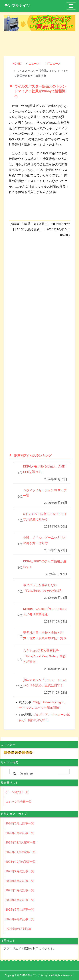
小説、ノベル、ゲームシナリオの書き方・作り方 (45, 540)
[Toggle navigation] (71, 6)
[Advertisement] (40, 43)
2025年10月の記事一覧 (21, 862)
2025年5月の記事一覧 (20, 910)
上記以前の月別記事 (19, 929)
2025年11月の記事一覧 (21, 852)
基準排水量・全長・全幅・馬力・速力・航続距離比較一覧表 (45, 635)
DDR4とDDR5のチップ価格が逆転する (45, 564)
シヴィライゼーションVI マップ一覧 (45, 493)
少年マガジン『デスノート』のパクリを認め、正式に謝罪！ (45, 683)
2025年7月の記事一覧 (20, 890)
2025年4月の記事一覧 (20, 919)
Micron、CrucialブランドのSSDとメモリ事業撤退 (45, 612)
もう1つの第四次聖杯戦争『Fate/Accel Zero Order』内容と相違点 (44, 656)
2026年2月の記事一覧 (20, 823)
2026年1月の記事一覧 (20, 833)
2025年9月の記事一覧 (20, 871)
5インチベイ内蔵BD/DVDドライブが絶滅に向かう (45, 517)
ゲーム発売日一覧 (17, 792)
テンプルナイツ (17, 6)
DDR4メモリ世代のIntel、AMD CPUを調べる (44, 469)
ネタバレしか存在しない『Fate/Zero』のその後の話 (42, 588)
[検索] (39, 774)
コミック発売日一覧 (19, 802)
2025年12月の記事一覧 (21, 842)
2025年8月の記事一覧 (20, 881)
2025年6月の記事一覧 (20, 900)
